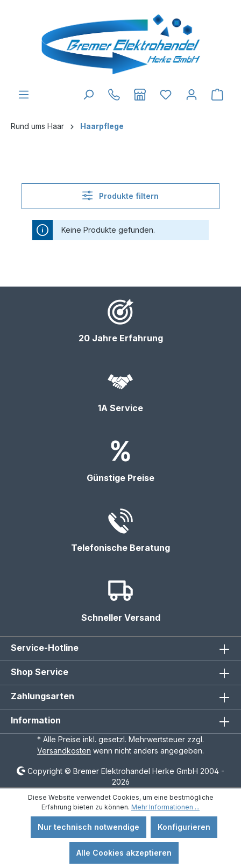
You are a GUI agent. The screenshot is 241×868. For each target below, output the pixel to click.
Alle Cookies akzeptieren (124, 853)
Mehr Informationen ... (165, 807)
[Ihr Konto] (192, 95)
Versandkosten (64, 751)
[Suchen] (88, 95)
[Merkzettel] (166, 95)
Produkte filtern (120, 195)
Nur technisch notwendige (88, 827)
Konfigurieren (184, 827)
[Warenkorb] (217, 95)
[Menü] (24, 95)
